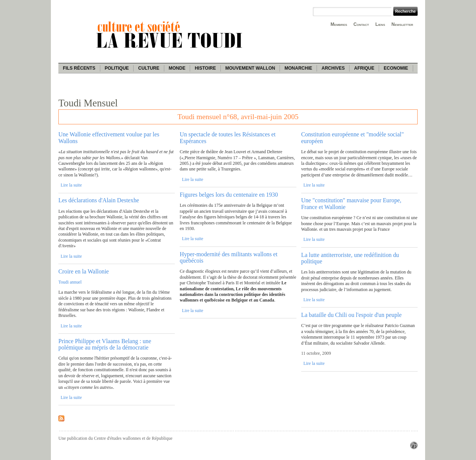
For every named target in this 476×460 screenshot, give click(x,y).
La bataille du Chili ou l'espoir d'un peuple (351, 315)
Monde (177, 68)
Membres (339, 24)
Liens (380, 24)
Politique (117, 68)
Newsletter (402, 24)
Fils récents (79, 68)
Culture (149, 68)
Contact (361, 24)
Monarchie (298, 68)
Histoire (205, 68)
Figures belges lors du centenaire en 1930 (229, 195)
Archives (333, 68)
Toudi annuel (70, 282)
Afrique (364, 68)
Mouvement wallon (250, 68)
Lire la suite (71, 185)
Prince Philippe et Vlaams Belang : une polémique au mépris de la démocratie (105, 344)
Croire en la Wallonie (84, 271)
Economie (396, 68)
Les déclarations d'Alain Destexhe (99, 200)
